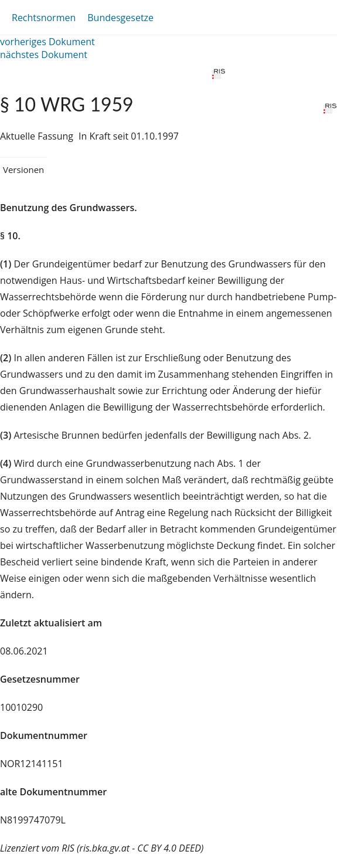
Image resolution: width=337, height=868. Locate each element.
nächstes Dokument (44, 55)
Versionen (23, 169)
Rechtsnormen (44, 18)
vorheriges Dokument (47, 42)
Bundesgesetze (120, 18)
